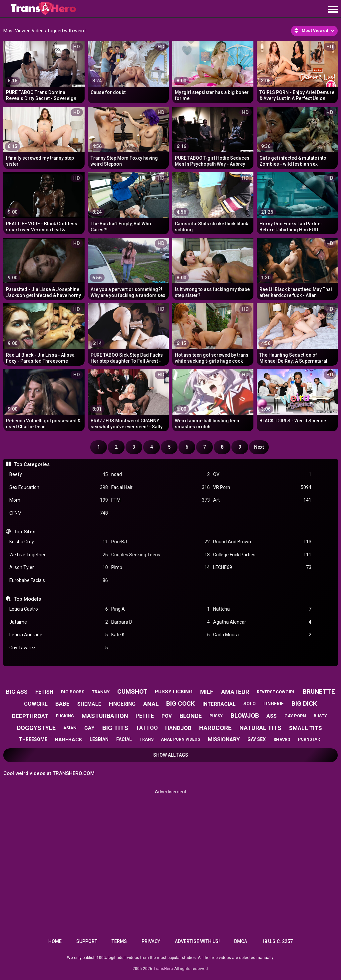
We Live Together (59, 555)
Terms (119, 941)
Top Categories (32, 464)
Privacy (151, 941)
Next (259, 447)
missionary (224, 739)
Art (262, 500)
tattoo (147, 728)
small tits (306, 728)
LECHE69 (262, 567)
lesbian (99, 739)
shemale (89, 704)
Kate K (161, 635)
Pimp (161, 567)
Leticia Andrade (59, 635)
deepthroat (30, 716)
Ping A (161, 609)
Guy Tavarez (59, 648)
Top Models (27, 599)
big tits (115, 728)
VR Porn (262, 487)
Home (55, 941)
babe (62, 704)
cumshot (132, 691)
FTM (161, 500)
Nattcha (262, 609)
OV (262, 474)
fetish (44, 692)
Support (87, 941)
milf (207, 692)
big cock (180, 703)
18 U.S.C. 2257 (277, 941)
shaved (282, 739)
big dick (304, 703)
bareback (68, 740)
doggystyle (36, 728)
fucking (65, 716)
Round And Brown (262, 542)
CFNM (59, 513)
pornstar (309, 739)
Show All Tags (171, 755)
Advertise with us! (197, 941)
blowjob (245, 715)
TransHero (163, 969)
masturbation (105, 716)
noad (161, 474)
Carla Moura (262, 635)
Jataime (59, 622)
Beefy (59, 474)
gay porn (295, 716)
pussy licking (174, 692)
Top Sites (24, 532)
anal (151, 704)
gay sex (257, 739)
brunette (319, 691)
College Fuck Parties (262, 555)
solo (250, 704)
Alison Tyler (59, 567)
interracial (219, 704)
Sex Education (59, 487)
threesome (33, 739)
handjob (178, 728)
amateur (235, 692)
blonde (191, 716)
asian (70, 728)
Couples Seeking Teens (161, 555)
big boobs (73, 692)
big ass (17, 692)
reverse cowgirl (276, 692)
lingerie (274, 704)
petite (145, 716)
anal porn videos (180, 739)
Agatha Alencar (262, 622)
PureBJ (161, 542)
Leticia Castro (59, 609)
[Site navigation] (333, 10)
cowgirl (36, 704)
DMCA (241, 941)
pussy (216, 716)
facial (124, 739)
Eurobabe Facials (59, 580)
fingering (122, 704)
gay (89, 728)
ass (272, 716)
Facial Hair (161, 487)
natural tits (260, 728)
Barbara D (161, 622)
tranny (101, 692)
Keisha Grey (59, 542)
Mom (59, 500)
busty (320, 716)
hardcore (215, 728)
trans (147, 739)
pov (167, 716)
